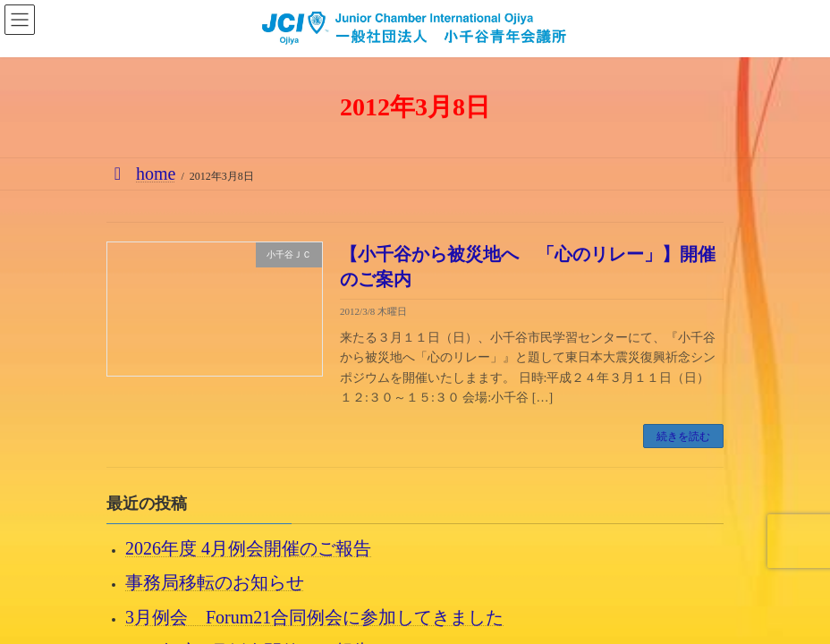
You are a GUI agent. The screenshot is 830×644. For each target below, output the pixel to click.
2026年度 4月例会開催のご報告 (248, 549)
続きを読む (683, 436)
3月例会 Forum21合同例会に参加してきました (314, 617)
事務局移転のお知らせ (215, 583)
